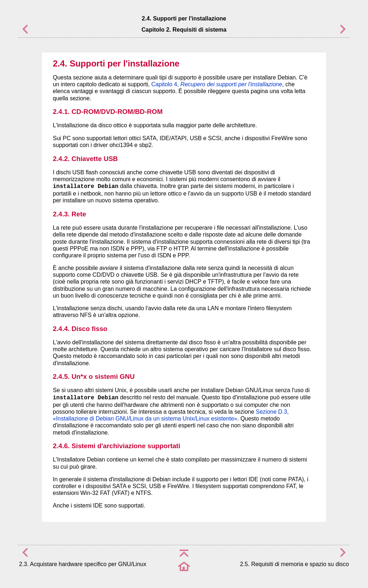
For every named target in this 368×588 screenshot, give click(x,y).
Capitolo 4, (217, 84)
